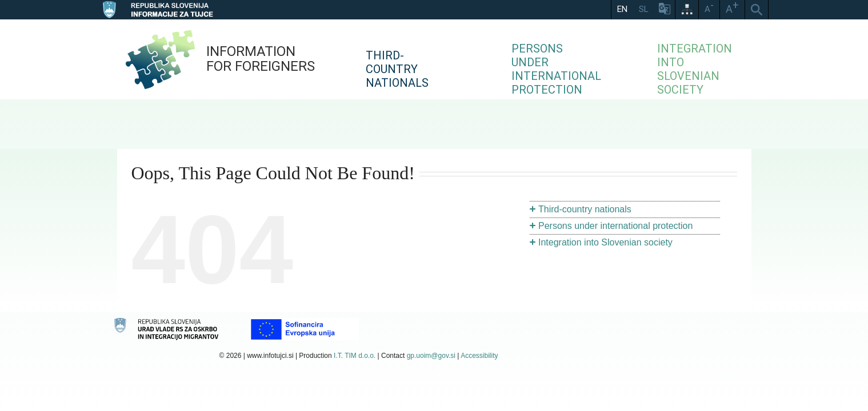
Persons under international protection (615, 226)
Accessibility (479, 356)
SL (644, 9)
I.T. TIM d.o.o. (355, 356)
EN (622, 9)
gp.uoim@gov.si (431, 356)
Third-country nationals (585, 209)
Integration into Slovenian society (605, 242)
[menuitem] (440, 59)
